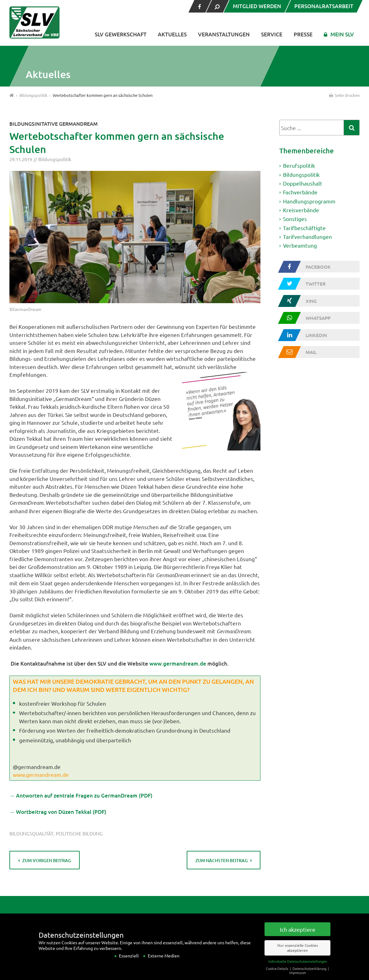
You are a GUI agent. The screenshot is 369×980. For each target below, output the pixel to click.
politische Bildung (79, 833)
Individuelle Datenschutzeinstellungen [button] (298, 967)
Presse (303, 34)
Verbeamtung (300, 245)
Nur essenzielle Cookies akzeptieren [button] (298, 954)
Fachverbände (300, 192)
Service (272, 34)
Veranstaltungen (224, 34)
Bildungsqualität (31, 833)
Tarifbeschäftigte (304, 228)
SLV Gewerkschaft (121, 34)
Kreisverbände (301, 210)
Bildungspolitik (55, 159)
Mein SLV (342, 34)
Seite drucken (344, 95)
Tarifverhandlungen (307, 237)
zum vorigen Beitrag (47, 860)
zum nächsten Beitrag (222, 860)
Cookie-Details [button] (278, 975)
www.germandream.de (178, 664)
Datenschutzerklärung (310, 975)
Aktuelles (172, 34)
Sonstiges (295, 219)
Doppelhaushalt (303, 183)
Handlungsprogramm (309, 201)
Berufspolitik (299, 165)
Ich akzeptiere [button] (298, 936)
